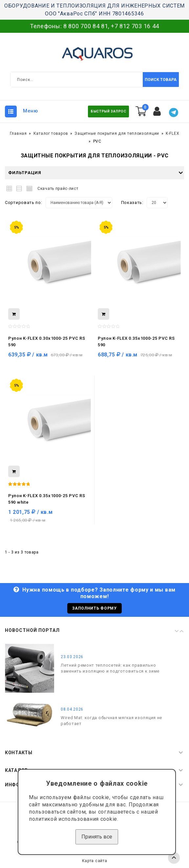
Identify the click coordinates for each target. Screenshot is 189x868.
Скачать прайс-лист (58, 189)
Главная (18, 133)
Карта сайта (95, 861)
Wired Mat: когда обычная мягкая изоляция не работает (111, 721)
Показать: (132, 202)
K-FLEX (172, 133)
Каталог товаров (51, 133)
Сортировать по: (24, 202)
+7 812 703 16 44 (135, 26)
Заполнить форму (94, 608)
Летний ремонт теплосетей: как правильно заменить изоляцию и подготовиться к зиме (110, 668)
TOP (174, 858)
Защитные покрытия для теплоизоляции (117, 133)
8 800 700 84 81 (86, 26)
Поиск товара (161, 80)
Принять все (97, 837)
